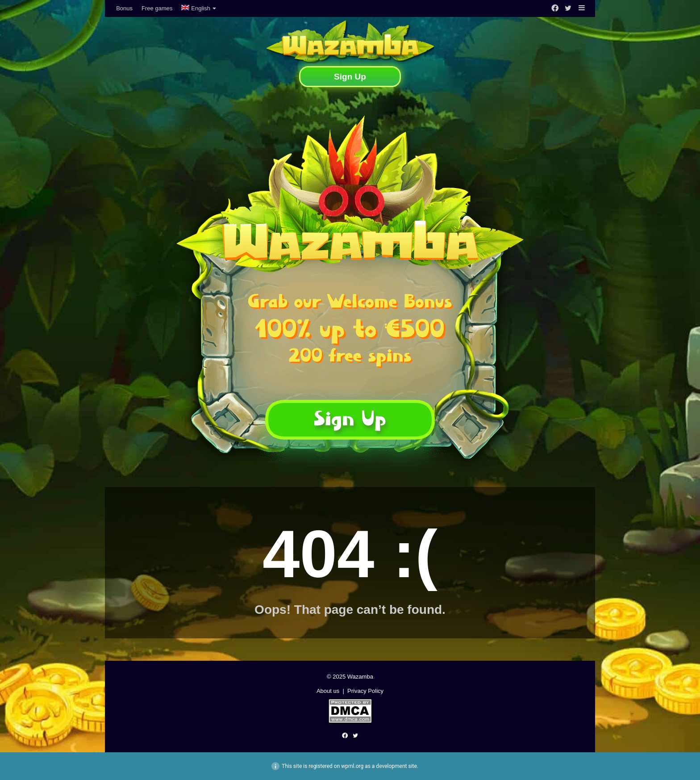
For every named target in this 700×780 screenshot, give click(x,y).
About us (328, 691)
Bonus (124, 8)
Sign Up (350, 77)
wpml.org (352, 766)
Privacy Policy (365, 691)
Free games (157, 8)
